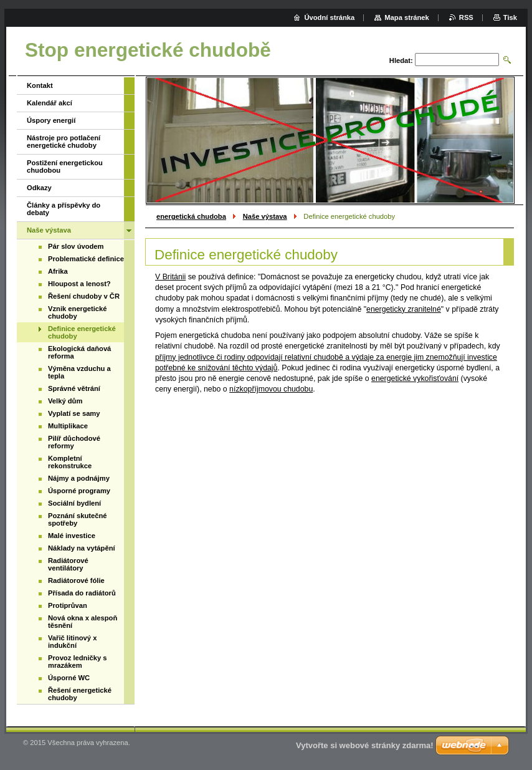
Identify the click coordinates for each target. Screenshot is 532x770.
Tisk (510, 17)
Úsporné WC (69, 678)
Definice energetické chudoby (82, 332)
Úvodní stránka (329, 17)
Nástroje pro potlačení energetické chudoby (64, 142)
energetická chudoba (191, 216)
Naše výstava (265, 216)
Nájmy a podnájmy (79, 478)
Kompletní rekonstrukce (70, 462)
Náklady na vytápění (82, 548)
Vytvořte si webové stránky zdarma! (365, 745)
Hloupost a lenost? (79, 284)
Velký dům (65, 401)
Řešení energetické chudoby (80, 694)
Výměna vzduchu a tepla (79, 372)
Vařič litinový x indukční (72, 642)
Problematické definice (86, 259)
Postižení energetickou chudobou (65, 166)
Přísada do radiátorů (82, 593)
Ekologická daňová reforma (79, 352)
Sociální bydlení (74, 503)
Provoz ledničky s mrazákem (78, 662)
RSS (466, 17)
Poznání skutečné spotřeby (78, 519)
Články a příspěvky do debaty (64, 209)
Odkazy (39, 188)
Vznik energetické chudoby (78, 312)
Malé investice (72, 536)
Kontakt (40, 85)
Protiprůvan (68, 605)
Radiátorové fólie (76, 580)
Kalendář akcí (50, 103)
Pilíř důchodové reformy (74, 442)
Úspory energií (51, 120)
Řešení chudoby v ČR (84, 296)
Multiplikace (68, 426)
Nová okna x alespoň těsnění (83, 622)
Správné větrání (74, 388)
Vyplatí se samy (74, 413)
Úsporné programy (79, 491)
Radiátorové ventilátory (68, 564)
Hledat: (401, 60)
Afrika (58, 271)
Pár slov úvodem (76, 246)
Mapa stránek (407, 17)
